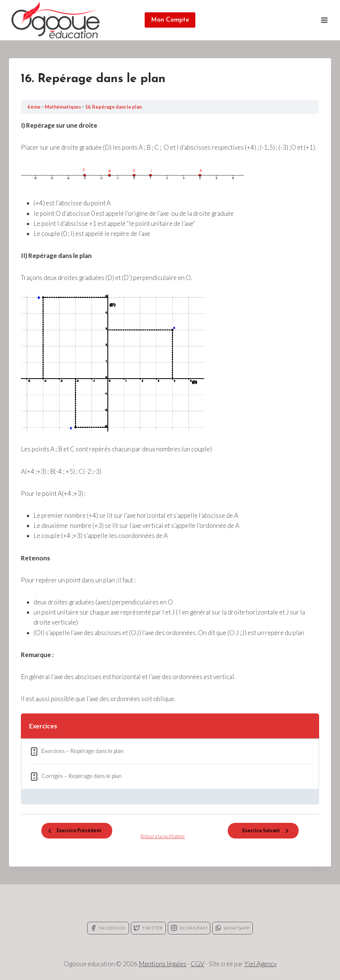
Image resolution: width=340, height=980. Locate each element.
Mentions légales (163, 964)
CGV (198, 964)
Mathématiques (63, 107)
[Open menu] (324, 20)
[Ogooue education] (56, 20)
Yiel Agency (260, 964)
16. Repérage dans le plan (113, 107)
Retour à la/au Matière (163, 836)
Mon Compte (170, 20)
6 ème (34, 107)
